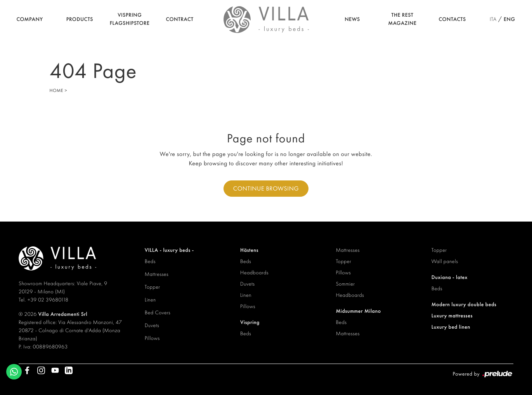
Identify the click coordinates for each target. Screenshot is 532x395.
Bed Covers (158, 313)
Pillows (152, 338)
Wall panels (445, 262)
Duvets (152, 326)
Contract (180, 19)
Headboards (254, 273)
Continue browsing (266, 188)
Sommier (345, 284)
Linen (150, 300)
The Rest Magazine (402, 19)
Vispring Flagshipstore (130, 19)
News (352, 19)
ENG (509, 19)
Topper (152, 287)
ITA (493, 19)
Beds (150, 262)
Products (80, 19)
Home (57, 90)
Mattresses (157, 274)
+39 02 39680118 (48, 300)
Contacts (452, 19)
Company (29, 19)
